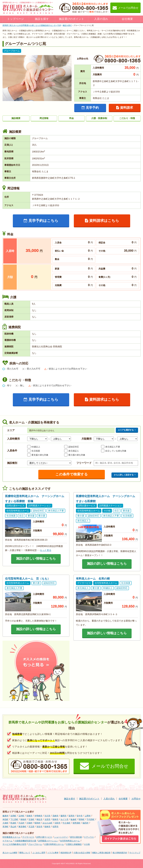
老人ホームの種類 (10, 853)
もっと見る (46, 550)
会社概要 (127, 19)
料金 (72, 118)
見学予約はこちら (41, 221)
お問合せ (136, 799)
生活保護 (36, 451)
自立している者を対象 (116, 451)
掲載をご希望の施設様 (101, 853)
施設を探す (42, 19)
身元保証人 (74, 451)
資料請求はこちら (102, 221)
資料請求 (125, 108)
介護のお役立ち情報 (82, 853)
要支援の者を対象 (40, 455)
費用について (25, 853)
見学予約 (90, 108)
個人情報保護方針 (120, 853)
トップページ (16, 19)
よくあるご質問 (39, 853)
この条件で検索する (72, 474)
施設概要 (16, 118)
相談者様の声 (66, 853)
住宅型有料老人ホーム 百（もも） (28, 579)
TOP (32, 25)
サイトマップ (135, 853)
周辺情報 (44, 118)
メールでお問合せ (125, 8)
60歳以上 (36, 447)
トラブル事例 (53, 853)
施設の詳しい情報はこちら (36, 558)
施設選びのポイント (72, 19)
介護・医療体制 (99, 118)
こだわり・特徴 (127, 118)
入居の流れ (101, 19)
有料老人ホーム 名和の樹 (93, 579)
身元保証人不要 (113, 447)
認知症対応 (74, 447)
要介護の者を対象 (77, 455)
